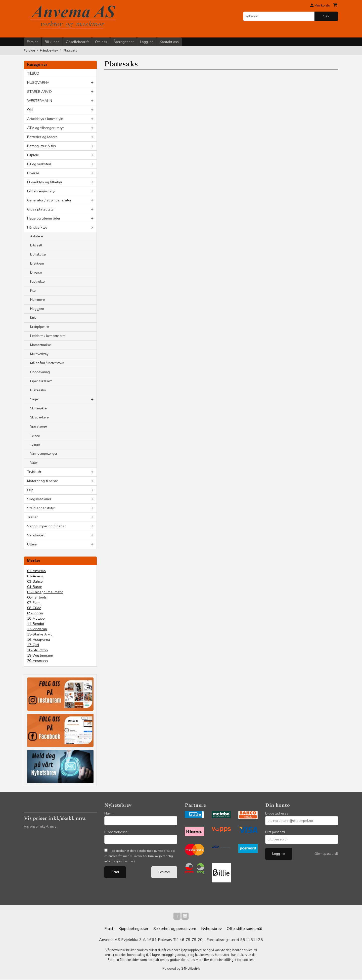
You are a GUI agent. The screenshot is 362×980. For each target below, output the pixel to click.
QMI (30, 110)
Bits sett (36, 245)
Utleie (32, 544)
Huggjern (37, 309)
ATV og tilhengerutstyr (46, 128)
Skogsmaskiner (39, 499)
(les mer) (129, 861)
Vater (34, 463)
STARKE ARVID (39, 92)
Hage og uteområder (44, 218)
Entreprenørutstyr (41, 191)
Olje (30, 490)
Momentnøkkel (41, 345)
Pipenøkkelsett (41, 381)
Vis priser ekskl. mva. (41, 826)
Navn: (109, 813)
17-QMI (33, 645)
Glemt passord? (326, 854)
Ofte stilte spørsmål (244, 930)
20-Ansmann (37, 661)
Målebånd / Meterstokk (47, 363)
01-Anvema (36, 571)
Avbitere (36, 236)
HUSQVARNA (38, 83)
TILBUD (33, 74)
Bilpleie (33, 155)
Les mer (164, 872)
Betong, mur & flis (41, 146)
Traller (32, 517)
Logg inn (147, 42)
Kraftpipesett (40, 327)
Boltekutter (38, 254)
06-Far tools (37, 597)
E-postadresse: (116, 832)
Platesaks (38, 390)
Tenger (35, 436)
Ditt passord (275, 832)
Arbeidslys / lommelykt (45, 119)
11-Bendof (36, 624)
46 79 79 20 (191, 941)
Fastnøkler (38, 282)
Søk (326, 16)
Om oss (101, 42)
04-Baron (35, 587)
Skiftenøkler (39, 408)
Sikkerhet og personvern (175, 930)
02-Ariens (35, 576)
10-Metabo (36, 619)
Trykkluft (34, 472)
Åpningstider (124, 42)
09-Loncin (35, 613)
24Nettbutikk (191, 970)
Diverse (33, 173)
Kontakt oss (169, 42)
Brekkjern (37, 264)
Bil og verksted (39, 164)
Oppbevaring (40, 372)
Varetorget (36, 535)
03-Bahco (35, 582)
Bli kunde (52, 42)
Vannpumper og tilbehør (47, 526)
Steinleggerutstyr (41, 508)
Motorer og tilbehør (43, 481)
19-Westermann (40, 655)
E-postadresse (277, 813)
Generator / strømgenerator (49, 200)
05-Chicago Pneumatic (45, 592)
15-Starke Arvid (40, 634)
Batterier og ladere (42, 137)
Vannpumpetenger (44, 454)
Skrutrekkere (39, 417)
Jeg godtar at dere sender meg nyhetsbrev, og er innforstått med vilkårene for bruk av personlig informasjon (140, 856)
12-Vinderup (37, 629)
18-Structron (37, 650)
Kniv (33, 318)
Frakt (109, 930)
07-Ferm (34, 603)
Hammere (37, 300)
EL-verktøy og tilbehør (45, 182)
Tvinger (36, 445)
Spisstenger (39, 427)
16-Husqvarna (39, 640)
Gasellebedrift (77, 42)
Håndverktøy (37, 227)
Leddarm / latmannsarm (48, 336)
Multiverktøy (39, 354)
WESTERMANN (40, 101)
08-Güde (34, 608)
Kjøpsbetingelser (133, 930)
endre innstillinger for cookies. (232, 961)
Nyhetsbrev (211, 930)
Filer (33, 291)
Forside (33, 42)
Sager (35, 399)
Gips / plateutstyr (41, 209)
